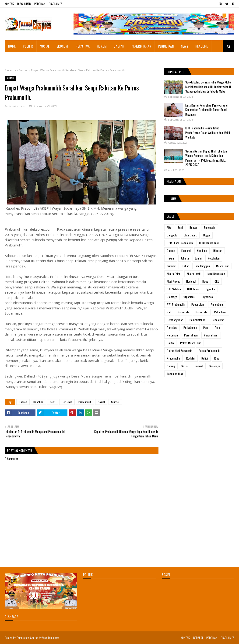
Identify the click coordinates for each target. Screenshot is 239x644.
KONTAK (9, 4)
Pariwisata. (202, 312)
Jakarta (185, 258)
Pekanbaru (220, 312)
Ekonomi (186, 251)
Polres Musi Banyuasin (180, 351)
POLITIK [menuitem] (28, 46)
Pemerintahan (197, 320)
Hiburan (218, 251)
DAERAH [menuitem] (119, 46)
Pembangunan (175, 320)
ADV (169, 227)
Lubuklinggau (202, 266)
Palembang (217, 304)
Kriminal (172, 266)
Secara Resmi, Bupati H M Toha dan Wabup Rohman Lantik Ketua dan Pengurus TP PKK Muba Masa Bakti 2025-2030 (206, 158)
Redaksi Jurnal (17, 106)
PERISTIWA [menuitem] (83, 46)
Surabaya (215, 366)
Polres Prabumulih (209, 351)
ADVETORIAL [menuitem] (16, 58)
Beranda (10, 70)
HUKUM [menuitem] (102, 46)
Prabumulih (85, 402)
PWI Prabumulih (176, 304)
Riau (217, 358)
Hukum (171, 258)
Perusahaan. (211, 335)
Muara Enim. (174, 274)
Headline (38, 402)
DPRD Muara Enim (209, 243)
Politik (170, 343)
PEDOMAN (40, 4)
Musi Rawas (173, 281)
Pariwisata (183, 312)
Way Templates (51, 638)
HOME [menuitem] (12, 46)
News (53, 402)
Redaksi (191, 358)
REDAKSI (198, 638)
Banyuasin (210, 227)
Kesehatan (214, 258)
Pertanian (172, 335)
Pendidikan (218, 320)
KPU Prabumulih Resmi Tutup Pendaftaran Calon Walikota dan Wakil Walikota (208, 133)
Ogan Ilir (210, 289)
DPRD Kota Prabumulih (180, 243)
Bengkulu (172, 235)
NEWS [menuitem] (185, 46)
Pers (206, 327)
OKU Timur (193, 289)
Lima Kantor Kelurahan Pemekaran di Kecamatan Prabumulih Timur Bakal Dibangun (207, 110)
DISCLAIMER (24, 4)
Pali (169, 312)
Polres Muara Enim (191, 343)
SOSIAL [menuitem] (45, 46)
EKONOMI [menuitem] (63, 46)
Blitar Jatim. (190, 235)
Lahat (186, 266)
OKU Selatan (174, 289)
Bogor (207, 235)
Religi (205, 358)
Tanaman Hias (175, 374)
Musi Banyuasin (216, 274)
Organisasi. (208, 297)
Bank (180, 227)
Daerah (23, 402)
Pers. (218, 327)
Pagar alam (198, 304)
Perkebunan (190, 327)
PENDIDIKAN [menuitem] (166, 46)
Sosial (101, 402)
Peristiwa (67, 402)
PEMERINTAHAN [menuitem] (141, 46)
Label (170, 216)
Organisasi (189, 297)
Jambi (198, 258)
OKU (217, 281)
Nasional (191, 281)
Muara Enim (223, 266)
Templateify (23, 638)
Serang (171, 366)
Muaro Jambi (194, 274)
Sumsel (24, 70)
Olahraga (172, 297)
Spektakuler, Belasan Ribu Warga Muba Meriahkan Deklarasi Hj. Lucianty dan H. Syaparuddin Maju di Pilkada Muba (208, 87)
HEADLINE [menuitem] (202, 46)
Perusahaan (191, 335)
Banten (193, 227)
